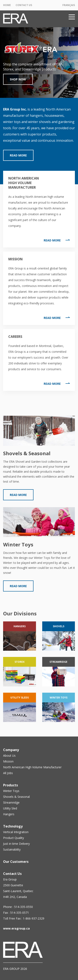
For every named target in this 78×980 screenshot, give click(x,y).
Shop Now (18, 79)
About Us (9, 756)
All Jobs (8, 773)
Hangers (9, 814)
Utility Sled (10, 808)
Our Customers (16, 862)
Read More (18, 155)
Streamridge (11, 802)
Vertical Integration (16, 832)
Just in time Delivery (16, 844)
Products (11, 785)
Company (11, 750)
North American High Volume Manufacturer (32, 767)
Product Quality (14, 838)
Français (69, 5)
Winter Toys (11, 791)
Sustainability (12, 849)
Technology (13, 826)
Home (7, 5)
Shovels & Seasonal (16, 797)
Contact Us (24, 5)
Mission (8, 761)
